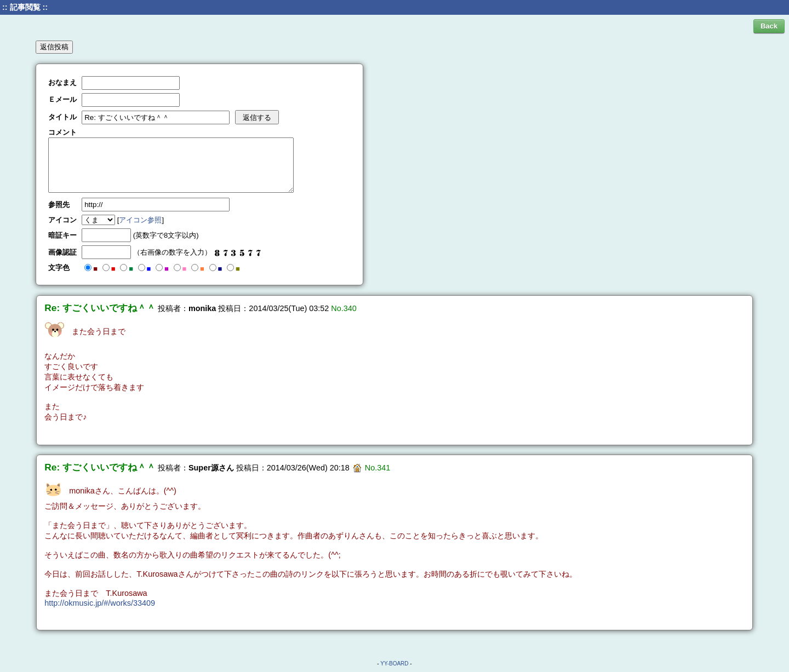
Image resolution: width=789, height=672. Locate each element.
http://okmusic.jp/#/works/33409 (100, 603)
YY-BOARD (394, 664)
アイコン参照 (140, 220)
